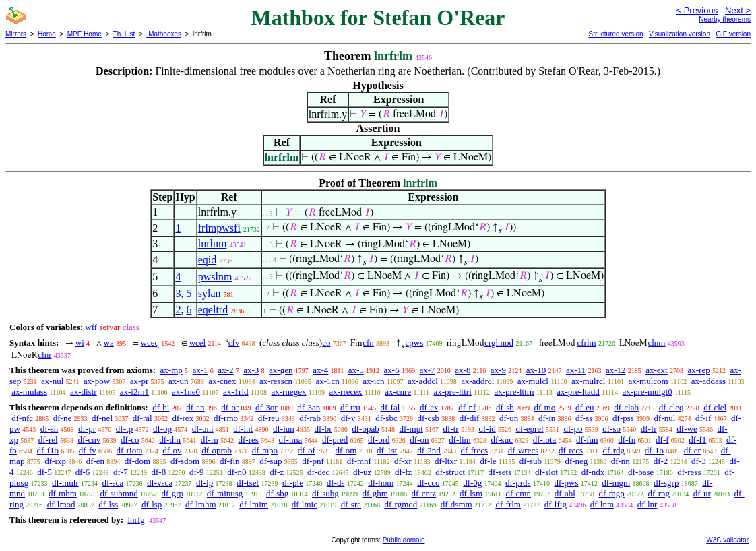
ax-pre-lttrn (514, 392)
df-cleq (671, 407)
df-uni (203, 429)
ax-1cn (327, 381)
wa (109, 343)
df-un (509, 418)
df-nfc (22, 418)
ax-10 (536, 370)
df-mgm (616, 483)
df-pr (87, 429)
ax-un (179, 381)
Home (47, 34)
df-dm (170, 440)
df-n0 (237, 472)
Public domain (404, 540)
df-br (323, 429)
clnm (656, 343)
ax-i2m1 (134, 392)
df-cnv (89, 440)
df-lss (108, 504)
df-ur (702, 493)
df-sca (113, 483)
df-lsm (471, 493)
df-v (348, 418)
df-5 (44, 472)
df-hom (381, 483)
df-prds (518, 483)
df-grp (173, 493)
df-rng (659, 493)
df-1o (654, 450)
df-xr (403, 461)
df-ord (379, 440)
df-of (307, 450)
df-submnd (119, 493)
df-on (419, 440)
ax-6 (392, 370)
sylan (210, 293)
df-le (488, 461)
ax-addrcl (477, 381)
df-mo (544, 407)
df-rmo (226, 418)
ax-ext (656, 370)
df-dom (137, 461)
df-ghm (375, 493)
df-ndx (593, 472)
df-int (243, 429)
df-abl (565, 493)
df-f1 (697, 440)
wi (80, 343)
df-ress (689, 472)
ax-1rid (236, 392)
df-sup (271, 461)
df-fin (230, 461)
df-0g (472, 483)
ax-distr (84, 392)
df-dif (470, 418)
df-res (249, 440)
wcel (198, 343)
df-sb (505, 407)
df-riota (130, 450)
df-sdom (185, 461)
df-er (692, 450)
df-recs (571, 450)
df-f (662, 440)
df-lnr (648, 504)
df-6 (83, 472)
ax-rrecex (346, 392)
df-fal (390, 407)
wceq (150, 343)
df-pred (335, 440)
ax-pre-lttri (452, 392)
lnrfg (136, 520)
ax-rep (698, 370)
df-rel (48, 440)
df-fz (403, 472)
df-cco (428, 483)
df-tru (350, 407)
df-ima (291, 440)
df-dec (318, 472)
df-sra (351, 504)
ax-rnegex (289, 392)
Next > (738, 10)
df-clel (715, 407)
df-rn (210, 440)
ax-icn (373, 381)
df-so (611, 429)
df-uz (362, 472)
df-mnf (359, 461)
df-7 (121, 472)
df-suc (502, 440)
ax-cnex (222, 381)
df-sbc (386, 418)
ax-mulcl (533, 381)
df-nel (102, 418)
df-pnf (313, 461)
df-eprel (529, 429)
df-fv (88, 450)
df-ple (293, 483)
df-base (641, 472)
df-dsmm (456, 504)
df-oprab (217, 450)
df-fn (627, 440)
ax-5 (356, 370)
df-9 (197, 472)
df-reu (269, 418)
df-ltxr (446, 461)
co (326, 343)
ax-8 (463, 370)
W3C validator (727, 540)
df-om (346, 450)
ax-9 (498, 370)
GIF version (733, 34)
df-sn (50, 429)
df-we (687, 429)
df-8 (159, 472)
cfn (368, 343)
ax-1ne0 (186, 392)
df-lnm (602, 504)
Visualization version (680, 34)
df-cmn (518, 493)
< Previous (697, 10)
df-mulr (65, 483)
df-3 (699, 461)
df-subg (325, 493)
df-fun (587, 440)
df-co (130, 440)
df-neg (576, 461)
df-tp (124, 429)
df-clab (626, 407)
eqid (208, 260)
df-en (95, 461)
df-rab (310, 418)
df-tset (248, 483)
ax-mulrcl (589, 381)
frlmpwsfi (219, 228)
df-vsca (160, 483)
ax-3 (251, 370)
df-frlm (508, 504)
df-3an (309, 407)
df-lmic (305, 504)
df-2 (661, 461)
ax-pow (97, 381)
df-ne (62, 418)
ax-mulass (29, 392)
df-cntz (424, 493)
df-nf (467, 407)
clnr (44, 355)
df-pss (623, 418)
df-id (487, 429)
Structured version (616, 34)
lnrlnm (213, 244)
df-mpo (265, 450)
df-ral (143, 418)
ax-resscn (276, 381)
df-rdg (613, 450)
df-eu (585, 407)
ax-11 (576, 370)
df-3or (266, 407)
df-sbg (277, 493)
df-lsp (152, 504)
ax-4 (320, 370)
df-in (547, 418)
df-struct (450, 472)
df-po (573, 429)
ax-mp (171, 370)
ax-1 (200, 370)
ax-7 (427, 370)
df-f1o (48, 450)
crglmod (499, 343)
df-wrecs (523, 450)
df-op (162, 429)
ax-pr (139, 381)
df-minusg (225, 493)
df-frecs (474, 450)
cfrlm (587, 343)
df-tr (451, 429)
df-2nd (429, 450)
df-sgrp (666, 483)
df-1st (387, 450)
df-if (703, 418)
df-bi (161, 407)
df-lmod (61, 504)
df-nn (621, 461)
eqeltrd (213, 310)
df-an (195, 407)
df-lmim (254, 504)
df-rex (183, 418)
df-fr (649, 429)
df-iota (545, 440)
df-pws (566, 483)
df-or (230, 407)
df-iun (284, 429)
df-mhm (63, 493)
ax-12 (616, 370)
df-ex (429, 407)
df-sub (531, 461)
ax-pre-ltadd (578, 392)
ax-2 (225, 370)
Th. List (124, 34)
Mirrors (16, 34)
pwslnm (215, 277)
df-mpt (411, 429)
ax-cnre (398, 392)
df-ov (172, 450)
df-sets (500, 472)
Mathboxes (164, 34)
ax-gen (281, 370)
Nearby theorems (725, 19)
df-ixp (55, 461)
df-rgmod (401, 504)
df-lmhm (201, 504)
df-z (277, 472)
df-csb (428, 418)
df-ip (204, 483)
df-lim (460, 440)
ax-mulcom (648, 381)
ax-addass (708, 381)
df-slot (546, 472)
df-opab (365, 429)
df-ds (336, 483)
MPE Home (85, 34)
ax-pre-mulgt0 (647, 392)
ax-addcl (423, 381)
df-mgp (612, 493)
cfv (234, 343)
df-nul (665, 418)
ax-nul (52, 381)
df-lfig (556, 504)
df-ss (584, 418)
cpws (415, 343)
